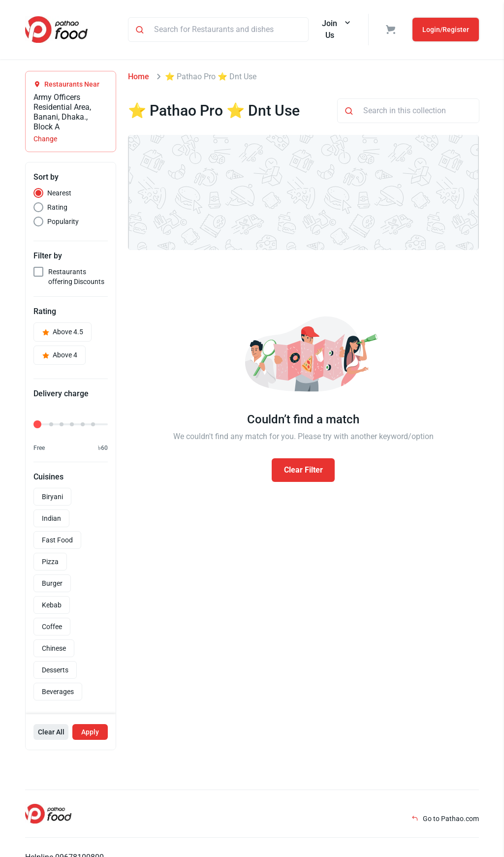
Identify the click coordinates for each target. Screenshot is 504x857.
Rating (57, 207)
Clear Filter (303, 470)
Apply (90, 732)
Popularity (63, 222)
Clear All (51, 732)
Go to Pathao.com (445, 819)
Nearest (59, 193)
